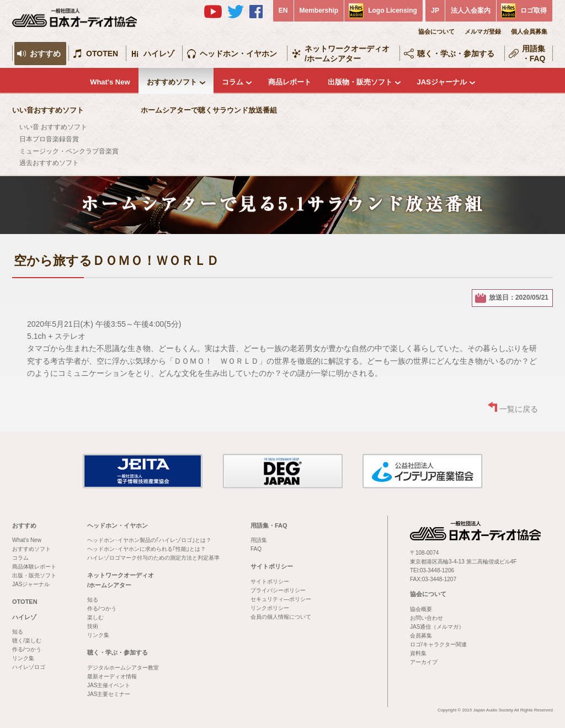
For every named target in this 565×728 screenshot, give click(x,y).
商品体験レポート (34, 567)
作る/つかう (27, 649)
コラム (233, 82)
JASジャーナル (442, 82)
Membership (319, 10)
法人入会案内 (471, 10)
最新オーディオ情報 (112, 676)
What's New (110, 82)
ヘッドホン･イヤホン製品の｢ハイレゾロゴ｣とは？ (149, 540)
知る (18, 632)
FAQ (256, 549)
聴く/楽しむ (27, 641)
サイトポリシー (272, 566)
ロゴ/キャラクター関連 (438, 644)
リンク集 (23, 658)
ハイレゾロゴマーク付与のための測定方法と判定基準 (153, 558)
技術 (93, 626)
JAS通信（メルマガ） (437, 627)
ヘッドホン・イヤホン (238, 54)
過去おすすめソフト (49, 163)
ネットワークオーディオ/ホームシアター (347, 54)
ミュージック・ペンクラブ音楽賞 (69, 151)
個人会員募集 (529, 31)
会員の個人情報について (281, 617)
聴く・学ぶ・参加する (456, 54)
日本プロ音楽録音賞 (49, 139)
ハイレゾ (159, 54)
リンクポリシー (270, 608)
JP (435, 10)
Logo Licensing (393, 10)
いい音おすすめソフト (48, 110)
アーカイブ (424, 662)
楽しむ (95, 617)
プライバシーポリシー (278, 590)
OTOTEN (102, 54)
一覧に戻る (519, 409)
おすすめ (45, 54)
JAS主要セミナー (109, 694)
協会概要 (421, 609)
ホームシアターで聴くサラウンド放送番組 (209, 110)
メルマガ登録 (483, 31)
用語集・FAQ (534, 54)
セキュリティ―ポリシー (281, 599)
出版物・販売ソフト (360, 82)
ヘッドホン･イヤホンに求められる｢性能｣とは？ (146, 549)
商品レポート (290, 82)
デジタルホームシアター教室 (123, 668)
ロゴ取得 (534, 10)
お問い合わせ (427, 618)
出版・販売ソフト (34, 575)
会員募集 (421, 636)
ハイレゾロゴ (29, 667)
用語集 (259, 540)
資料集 (418, 653)
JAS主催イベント (109, 685)
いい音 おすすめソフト (53, 127)
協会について (436, 31)
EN (283, 10)
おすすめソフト (172, 82)
